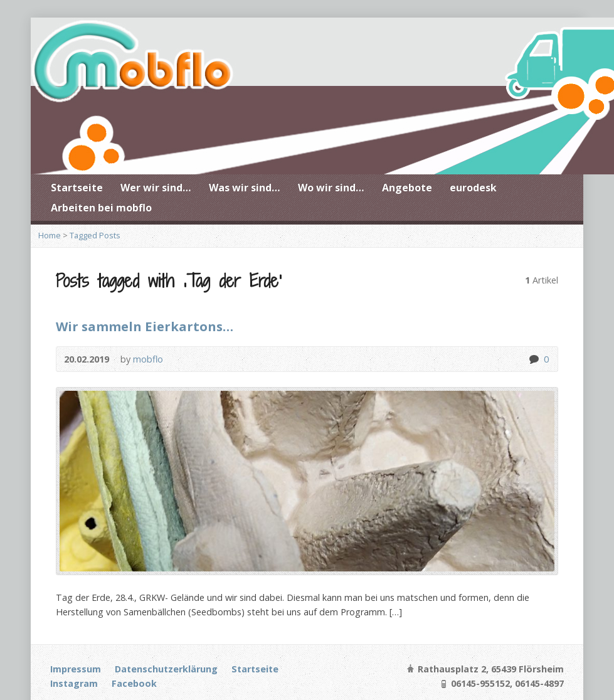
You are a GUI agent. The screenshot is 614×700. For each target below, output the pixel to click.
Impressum (76, 669)
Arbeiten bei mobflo (101, 208)
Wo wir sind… (331, 188)
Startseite (77, 188)
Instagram (74, 683)
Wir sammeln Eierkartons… (145, 326)
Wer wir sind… (156, 188)
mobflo (148, 359)
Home (50, 235)
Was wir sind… (245, 188)
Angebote (407, 188)
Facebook (134, 683)
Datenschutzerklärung (166, 669)
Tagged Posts (95, 235)
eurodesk (473, 188)
